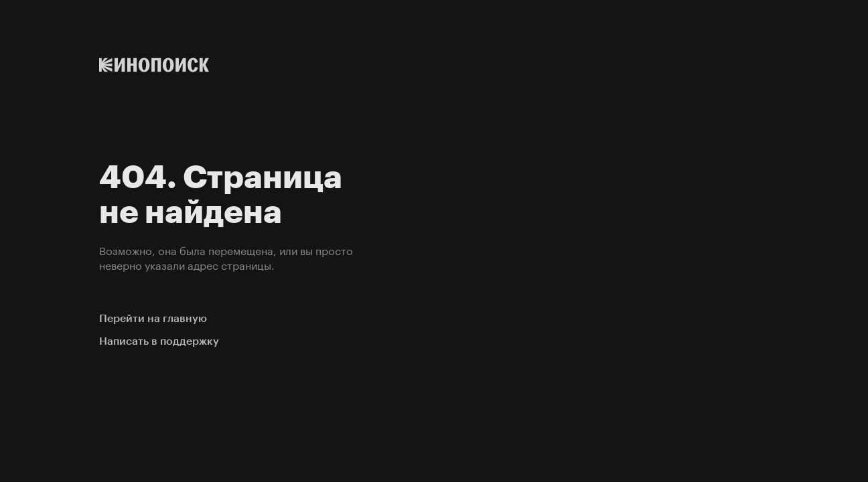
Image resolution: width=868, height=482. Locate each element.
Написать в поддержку (159, 341)
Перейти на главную (153, 318)
